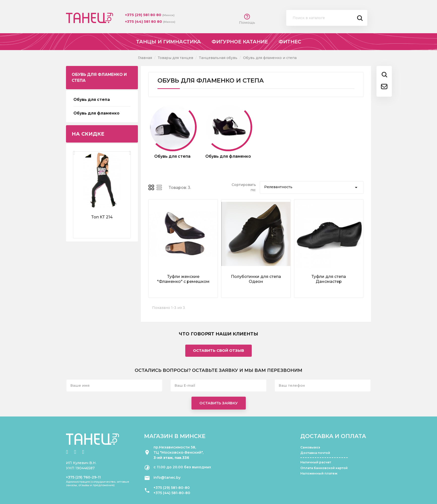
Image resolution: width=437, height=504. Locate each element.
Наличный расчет (316, 462)
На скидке (88, 134)
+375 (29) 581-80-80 (172, 488)
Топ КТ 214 (102, 217)
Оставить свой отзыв (218, 350)
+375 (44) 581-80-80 (172, 493)
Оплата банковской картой (324, 468)
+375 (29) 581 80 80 (144, 15)
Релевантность (312, 187)
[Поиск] (327, 18)
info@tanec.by (167, 477)
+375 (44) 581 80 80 (144, 22)
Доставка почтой (315, 453)
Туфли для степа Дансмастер (329, 279)
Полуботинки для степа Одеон (256, 279)
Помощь (247, 19)
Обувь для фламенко (96, 113)
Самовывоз (310, 447)
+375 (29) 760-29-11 (83, 477)
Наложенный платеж (319, 473)
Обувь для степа (92, 100)
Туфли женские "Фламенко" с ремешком (183, 279)
